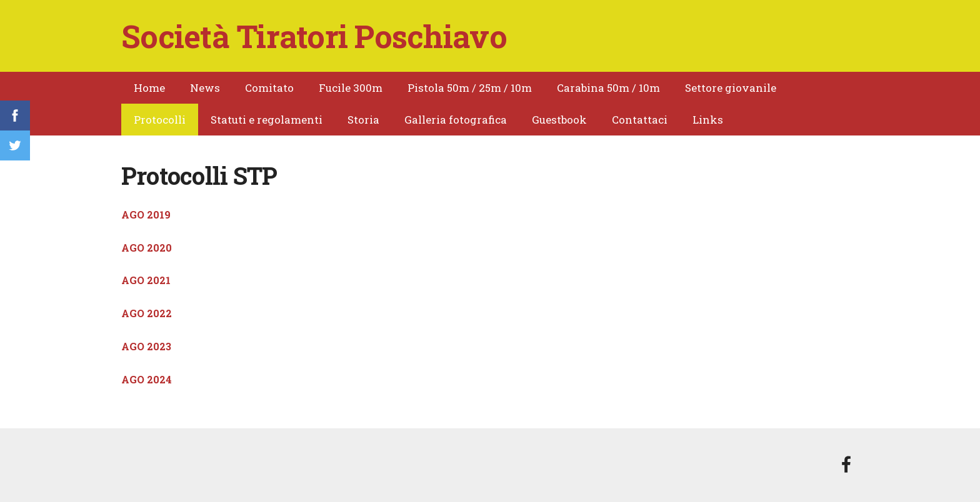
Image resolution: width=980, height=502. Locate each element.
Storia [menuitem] (363, 120)
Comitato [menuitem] (269, 88)
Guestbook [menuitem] (559, 120)
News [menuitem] (205, 88)
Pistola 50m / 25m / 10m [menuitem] (470, 88)
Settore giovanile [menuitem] (731, 88)
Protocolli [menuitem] (160, 120)
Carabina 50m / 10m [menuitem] (608, 88)
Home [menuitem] (149, 88)
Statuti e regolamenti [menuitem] (267, 120)
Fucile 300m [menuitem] (351, 88)
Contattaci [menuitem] (640, 120)
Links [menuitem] (708, 120)
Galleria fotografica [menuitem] (456, 120)
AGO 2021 (146, 280)
